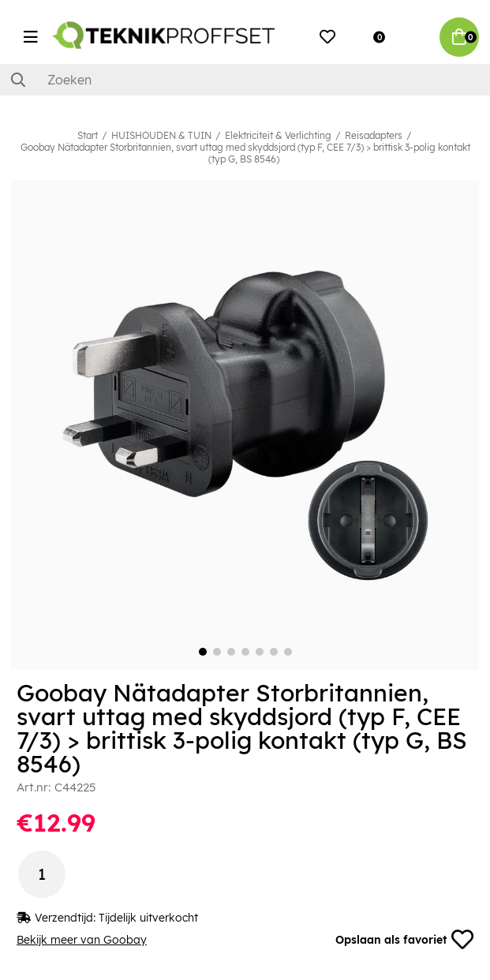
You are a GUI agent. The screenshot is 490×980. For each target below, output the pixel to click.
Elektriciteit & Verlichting (278, 135)
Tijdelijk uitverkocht (148, 918)
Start (88, 135)
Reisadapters (374, 135)
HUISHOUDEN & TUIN (161, 135)
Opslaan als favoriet (404, 940)
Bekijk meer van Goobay (82, 940)
